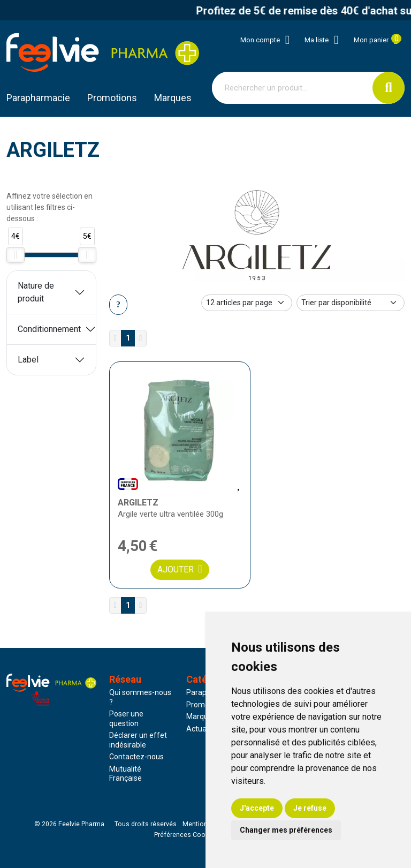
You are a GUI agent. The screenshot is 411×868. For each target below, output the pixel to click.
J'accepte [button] (257, 808)
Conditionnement (49, 329)
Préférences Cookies (186, 835)
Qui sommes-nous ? (140, 697)
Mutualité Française (125, 774)
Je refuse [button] (310, 808)
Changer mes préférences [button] (286, 830)
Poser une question (126, 719)
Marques (173, 98)
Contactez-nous (136, 757)
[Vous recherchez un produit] (292, 88)
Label (28, 360)
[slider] (16, 255)
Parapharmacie (38, 98)
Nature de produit (36, 292)
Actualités (203, 729)
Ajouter (180, 569)
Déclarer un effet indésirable (138, 740)
